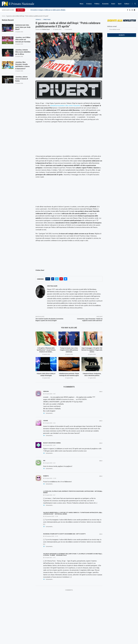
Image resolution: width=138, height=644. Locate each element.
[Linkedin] (134, 10)
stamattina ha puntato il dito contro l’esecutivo (65, 106)
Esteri (113, 4)
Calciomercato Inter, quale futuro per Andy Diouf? (23, 27)
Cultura (127, 4)
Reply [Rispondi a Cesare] (101, 421)
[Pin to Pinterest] (61, 279)
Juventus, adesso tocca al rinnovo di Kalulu (22, 79)
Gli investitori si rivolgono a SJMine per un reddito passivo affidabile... (48, 10)
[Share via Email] (65, 279)
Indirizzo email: (122, 28)
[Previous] (27, 10)
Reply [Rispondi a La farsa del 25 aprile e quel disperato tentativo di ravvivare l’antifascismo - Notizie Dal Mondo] (101, 492)
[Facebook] (128, 10)
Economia (105, 4)
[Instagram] (132, 10)
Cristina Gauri (46, 29)
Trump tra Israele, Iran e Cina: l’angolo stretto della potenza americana (69, 350)
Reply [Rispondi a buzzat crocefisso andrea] (101, 443)
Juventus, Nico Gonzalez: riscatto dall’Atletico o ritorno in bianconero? (22, 65)
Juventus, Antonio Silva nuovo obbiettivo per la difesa (23, 52)
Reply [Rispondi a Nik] (101, 461)
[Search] (135, 4)
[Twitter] (130, 10)
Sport (120, 4)
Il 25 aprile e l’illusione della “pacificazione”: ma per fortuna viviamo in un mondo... (46, 350)
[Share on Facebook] (53, 279)
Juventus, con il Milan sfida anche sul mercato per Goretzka (23, 40)
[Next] (29, 10)
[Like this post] (48, 279)
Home (4, 16)
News (82, 4)
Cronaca (89, 4)
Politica (97, 4)
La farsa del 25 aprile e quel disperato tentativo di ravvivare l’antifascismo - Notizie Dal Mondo (73, 492)
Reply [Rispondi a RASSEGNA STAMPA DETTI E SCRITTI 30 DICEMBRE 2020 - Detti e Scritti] (101, 534)
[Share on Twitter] (57, 279)
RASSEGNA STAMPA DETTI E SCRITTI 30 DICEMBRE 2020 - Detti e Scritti (64, 534)
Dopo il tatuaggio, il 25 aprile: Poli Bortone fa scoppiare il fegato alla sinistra (92, 350)
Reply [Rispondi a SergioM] (101, 392)
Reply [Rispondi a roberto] (101, 476)
